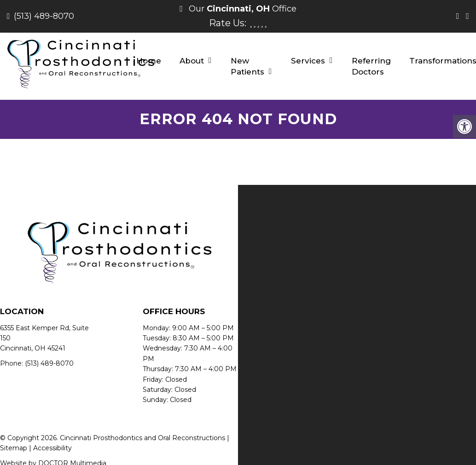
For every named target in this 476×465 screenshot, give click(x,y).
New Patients (247, 66)
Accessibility (52, 448)
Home (149, 61)
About (192, 61)
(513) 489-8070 (44, 16)
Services (308, 61)
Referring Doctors (371, 66)
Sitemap (14, 448)
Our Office (241, 9)
